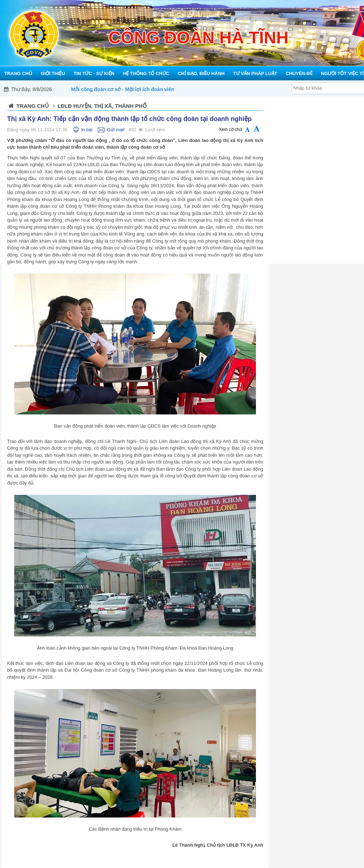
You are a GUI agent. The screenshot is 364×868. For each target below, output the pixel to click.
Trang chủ (33, 106)
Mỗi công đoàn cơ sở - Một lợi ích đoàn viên (123, 89)
